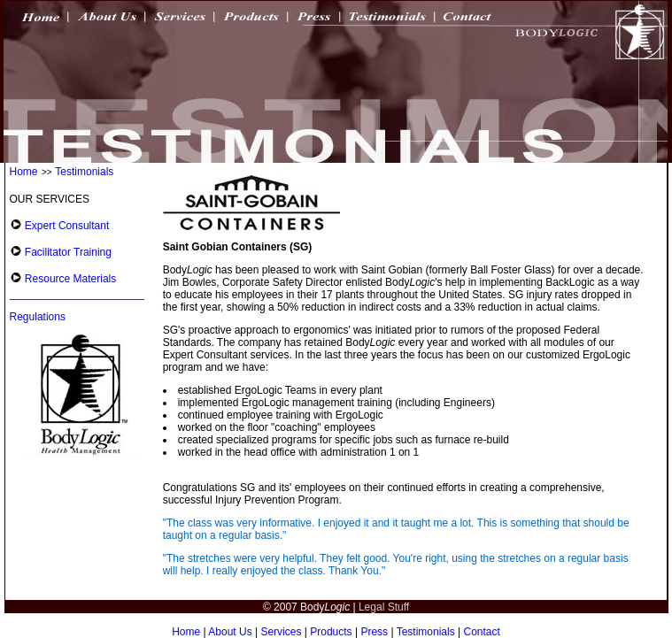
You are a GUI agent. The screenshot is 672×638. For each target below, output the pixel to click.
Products (331, 632)
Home (24, 172)
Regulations (38, 317)
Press (374, 632)
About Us (230, 632)
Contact (482, 632)
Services (281, 632)
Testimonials (84, 172)
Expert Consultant (66, 226)
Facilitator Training (67, 252)
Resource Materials (70, 279)
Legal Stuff (384, 607)
